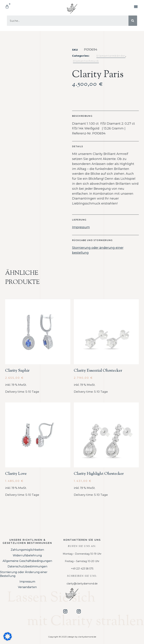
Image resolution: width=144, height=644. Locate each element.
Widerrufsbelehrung (27, 555)
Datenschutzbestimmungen (27, 566)
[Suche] (133, 21)
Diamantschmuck (86, 61)
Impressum (81, 227)
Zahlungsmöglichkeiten (27, 550)
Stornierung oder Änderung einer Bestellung (24, 574)
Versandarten (27, 587)
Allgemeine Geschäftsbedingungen (27, 561)
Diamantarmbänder (111, 56)
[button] (136, 6)
